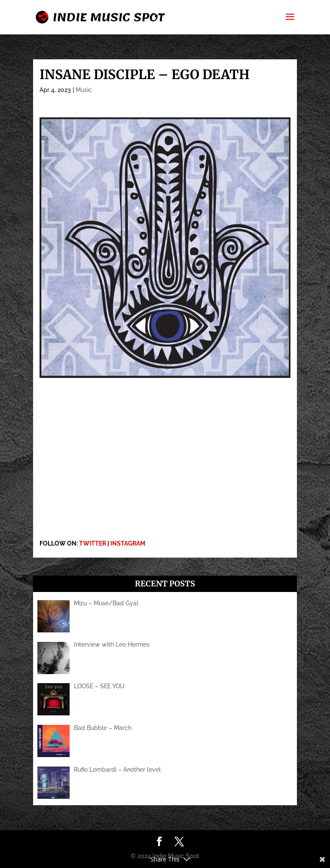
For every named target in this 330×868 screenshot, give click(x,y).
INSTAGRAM (128, 543)
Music (84, 90)
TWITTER (93, 543)
